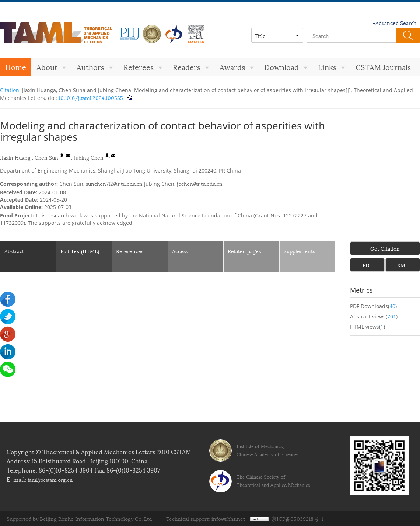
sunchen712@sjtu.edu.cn (114, 183)
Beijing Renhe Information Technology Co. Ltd (96, 518)
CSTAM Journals (383, 67)
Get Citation (385, 248)
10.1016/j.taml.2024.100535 (90, 97)
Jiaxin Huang (15, 157)
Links (332, 67)
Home (16, 67)
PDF (367, 265)
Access (180, 251)
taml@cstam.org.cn (50, 480)
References (130, 251)
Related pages (244, 251)
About (51, 67)
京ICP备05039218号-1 (297, 518)
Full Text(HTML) (80, 251)
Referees (143, 67)
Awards (237, 67)
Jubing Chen (89, 157)
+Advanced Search (395, 23)
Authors (95, 67)
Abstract (14, 251)
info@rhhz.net (228, 518)
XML (403, 265)
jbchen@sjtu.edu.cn (200, 183)
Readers (191, 67)
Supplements (299, 251)
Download (286, 67)
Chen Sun (46, 157)
